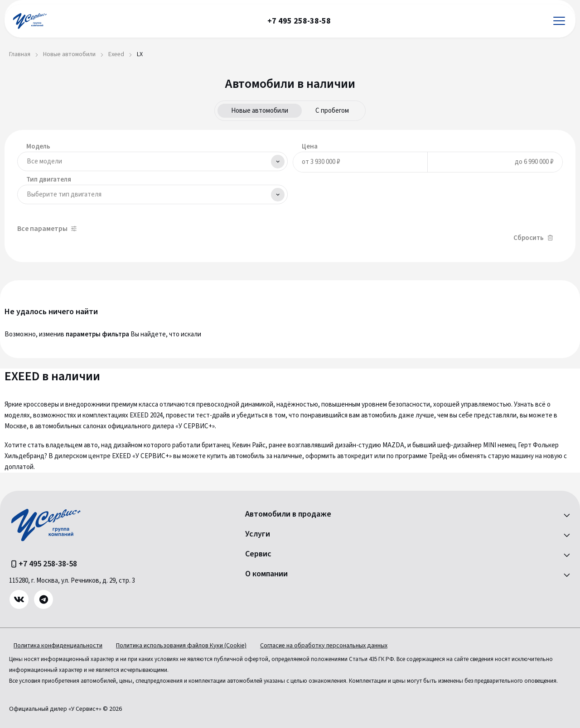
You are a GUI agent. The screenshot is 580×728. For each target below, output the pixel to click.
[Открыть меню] (559, 21)
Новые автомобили (260, 111)
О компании (266, 574)
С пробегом (332, 111)
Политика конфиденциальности (58, 646)
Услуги (258, 534)
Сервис (258, 554)
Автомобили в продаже (288, 514)
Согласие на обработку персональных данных (324, 646)
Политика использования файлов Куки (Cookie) (181, 646)
